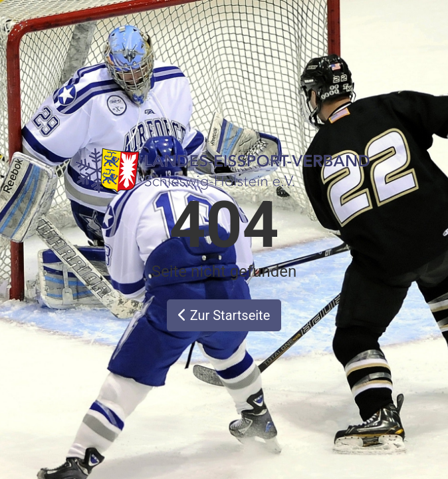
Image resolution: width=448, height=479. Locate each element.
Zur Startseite (224, 315)
